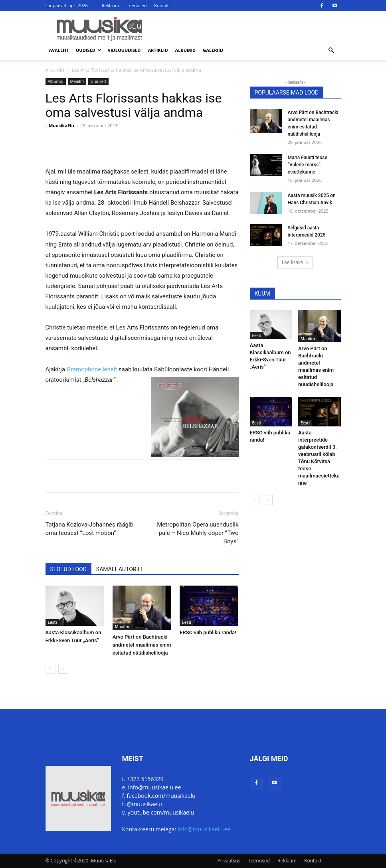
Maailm (77, 81)
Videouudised (124, 50)
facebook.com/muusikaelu (161, 796)
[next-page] (63, 669)
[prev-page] (50, 669)
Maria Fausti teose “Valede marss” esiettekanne (308, 165)
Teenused (137, 5)
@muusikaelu (145, 804)
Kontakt (162, 5)
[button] (331, 50)
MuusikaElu (61, 125)
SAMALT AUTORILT (120, 569)
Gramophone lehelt (93, 369)
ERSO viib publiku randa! (208, 632)
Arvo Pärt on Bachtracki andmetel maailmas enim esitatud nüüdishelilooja (142, 645)
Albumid (186, 50)
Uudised (89, 50)
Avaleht (59, 50)
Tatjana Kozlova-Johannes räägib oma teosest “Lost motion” (90, 529)
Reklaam (111, 5)
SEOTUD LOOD (68, 569)
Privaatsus (229, 861)
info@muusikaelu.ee (155, 787)
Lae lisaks (295, 262)
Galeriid (213, 50)
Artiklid (158, 50)
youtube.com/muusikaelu (161, 812)
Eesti (52, 622)
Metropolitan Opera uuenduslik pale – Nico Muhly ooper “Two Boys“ (198, 533)
